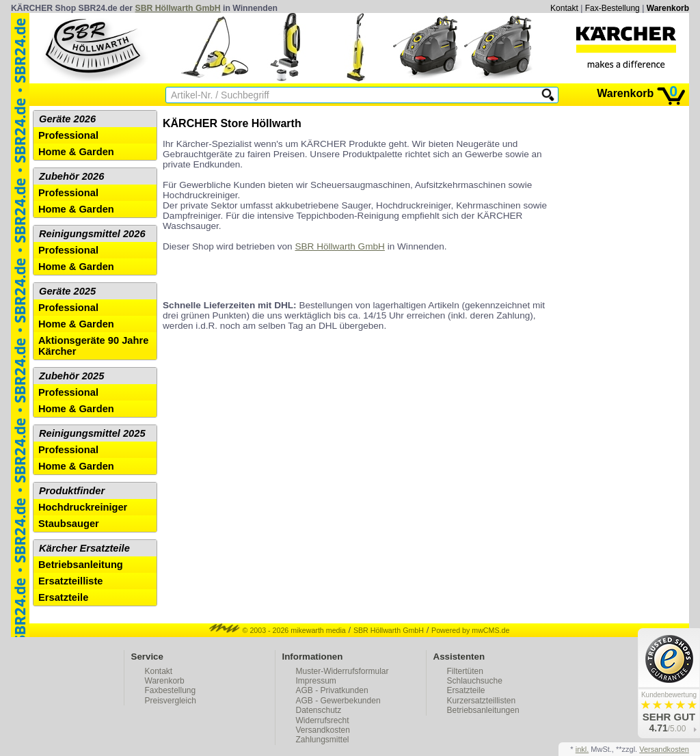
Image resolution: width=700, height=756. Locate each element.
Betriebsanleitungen (483, 710)
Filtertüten (465, 671)
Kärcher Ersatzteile (84, 548)
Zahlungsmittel (323, 740)
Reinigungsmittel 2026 (92, 234)
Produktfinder (72, 491)
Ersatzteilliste (71, 581)
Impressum (316, 681)
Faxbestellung (171, 690)
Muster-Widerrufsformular (342, 671)
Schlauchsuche (475, 681)
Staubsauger (69, 524)
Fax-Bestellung (612, 8)
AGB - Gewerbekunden (338, 701)
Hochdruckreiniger (83, 507)
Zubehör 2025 (71, 376)
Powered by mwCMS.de (470, 630)
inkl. (582, 749)
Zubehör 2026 (71, 176)
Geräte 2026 (67, 119)
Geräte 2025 (67, 291)
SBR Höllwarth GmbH (178, 8)
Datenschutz (319, 710)
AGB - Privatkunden (332, 690)
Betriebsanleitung (81, 565)
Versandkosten (323, 730)
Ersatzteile (63, 597)
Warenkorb (668, 8)
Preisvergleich (171, 701)
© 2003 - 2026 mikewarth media (278, 630)
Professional (68, 135)
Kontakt (564, 8)
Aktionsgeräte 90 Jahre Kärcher (93, 346)
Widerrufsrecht (323, 720)
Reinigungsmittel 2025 (92, 433)
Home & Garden (76, 152)
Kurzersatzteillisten (482, 701)
